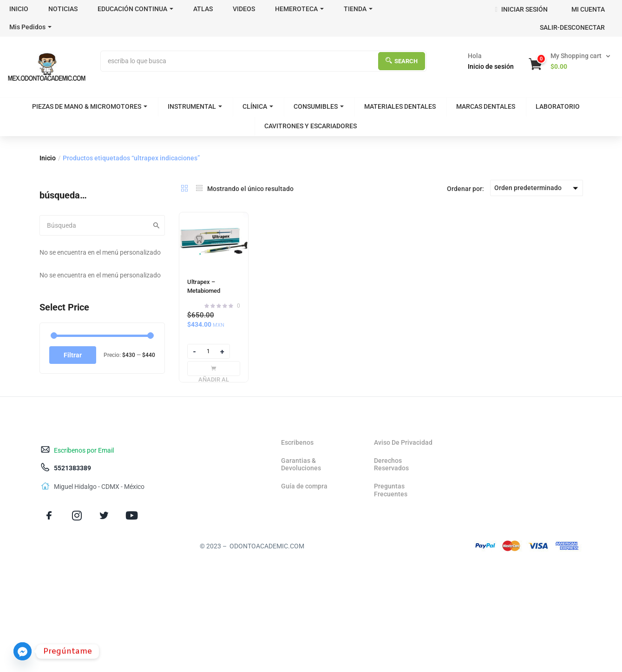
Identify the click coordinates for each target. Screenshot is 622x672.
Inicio (48, 158)
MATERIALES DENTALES (400, 106)
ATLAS (203, 9)
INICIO (19, 9)
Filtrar (73, 355)
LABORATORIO (558, 106)
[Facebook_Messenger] (23, 651)
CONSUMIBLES (319, 106)
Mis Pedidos (30, 27)
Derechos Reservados (391, 464)
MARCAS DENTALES (486, 106)
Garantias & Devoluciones (301, 464)
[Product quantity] (209, 351)
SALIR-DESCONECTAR (572, 27)
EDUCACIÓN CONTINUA (135, 9)
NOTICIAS (63, 9)
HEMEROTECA (299, 9)
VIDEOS (244, 9)
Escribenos (297, 442)
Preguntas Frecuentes (391, 490)
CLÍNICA (258, 106)
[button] (570, 61)
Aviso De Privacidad (403, 442)
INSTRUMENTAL (195, 106)
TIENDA (358, 9)
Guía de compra (304, 486)
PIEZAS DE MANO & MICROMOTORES (90, 106)
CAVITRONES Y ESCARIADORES (311, 126)
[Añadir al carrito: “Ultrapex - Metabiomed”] (214, 369)
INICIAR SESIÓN (521, 9)
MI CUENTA (588, 9)
